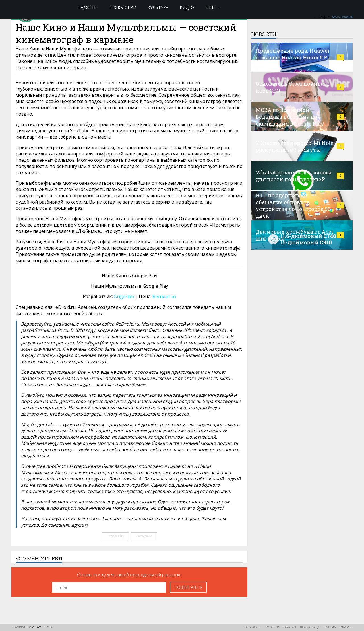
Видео (187, 7)
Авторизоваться (342, 17)
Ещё (210, 7)
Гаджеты (88, 7)
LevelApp (330, 627)
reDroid (39, 627)
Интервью (144, 536)
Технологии (123, 7)
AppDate (347, 627)
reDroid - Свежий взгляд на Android (34, 7)
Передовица (310, 627)
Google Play (115, 536)
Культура (158, 7)
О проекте (252, 627)
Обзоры (290, 627)
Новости (272, 627)
